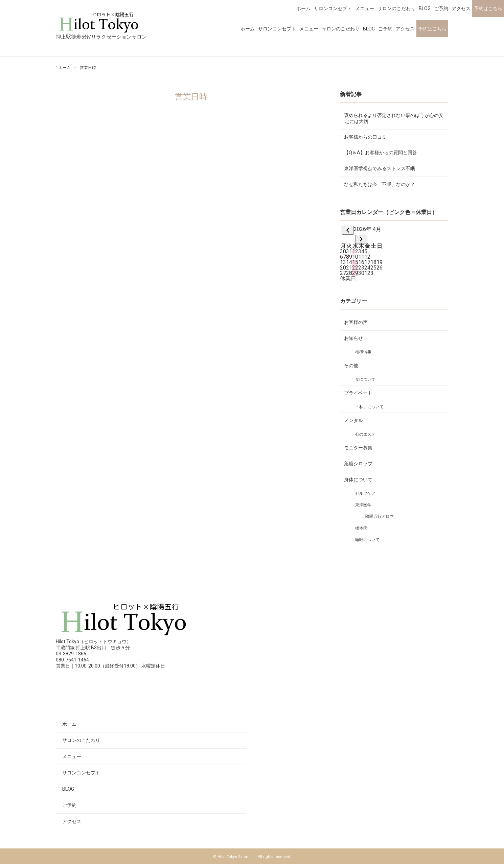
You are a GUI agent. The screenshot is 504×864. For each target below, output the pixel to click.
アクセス (405, 29)
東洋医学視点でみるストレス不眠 (380, 168)
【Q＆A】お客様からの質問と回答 (381, 153)
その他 (351, 366)
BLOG (369, 29)
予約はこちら (432, 29)
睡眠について (368, 540)
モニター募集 (359, 448)
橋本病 (362, 528)
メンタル (354, 420)
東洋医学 (364, 505)
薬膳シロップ (359, 464)
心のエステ (366, 434)
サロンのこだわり (341, 29)
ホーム (248, 29)
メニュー (309, 29)
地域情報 (364, 352)
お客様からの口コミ (366, 137)
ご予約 (385, 29)
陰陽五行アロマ (380, 516)
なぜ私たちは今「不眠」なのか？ (380, 184)
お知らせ (354, 338)
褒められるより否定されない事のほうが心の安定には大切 (394, 118)
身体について (359, 480)
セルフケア (366, 493)
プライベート (359, 393)
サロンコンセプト (277, 29)
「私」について (370, 407)
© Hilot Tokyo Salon (234, 857)
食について (366, 379)
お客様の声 (356, 322)
